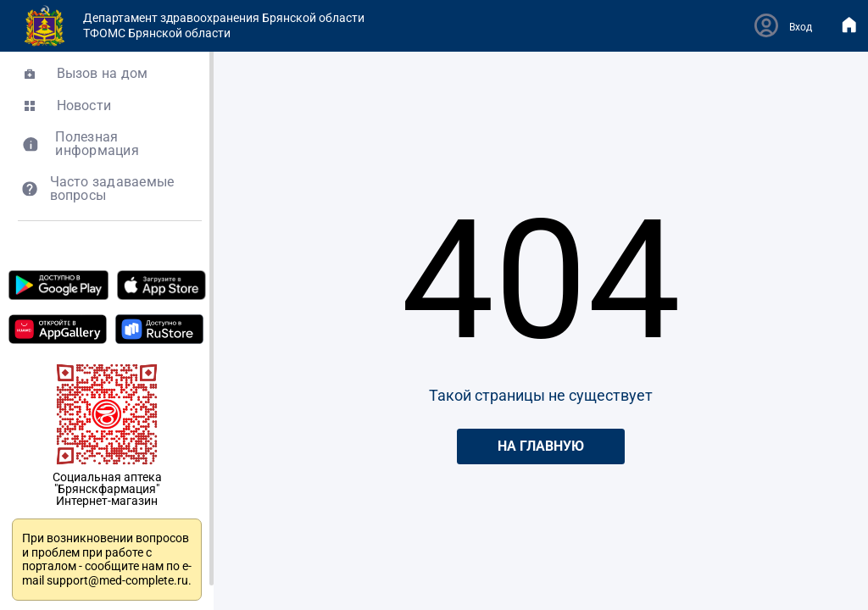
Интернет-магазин (107, 501)
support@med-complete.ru (117, 580)
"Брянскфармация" (107, 489)
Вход (801, 27)
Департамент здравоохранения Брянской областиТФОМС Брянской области (194, 26)
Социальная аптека (107, 477)
